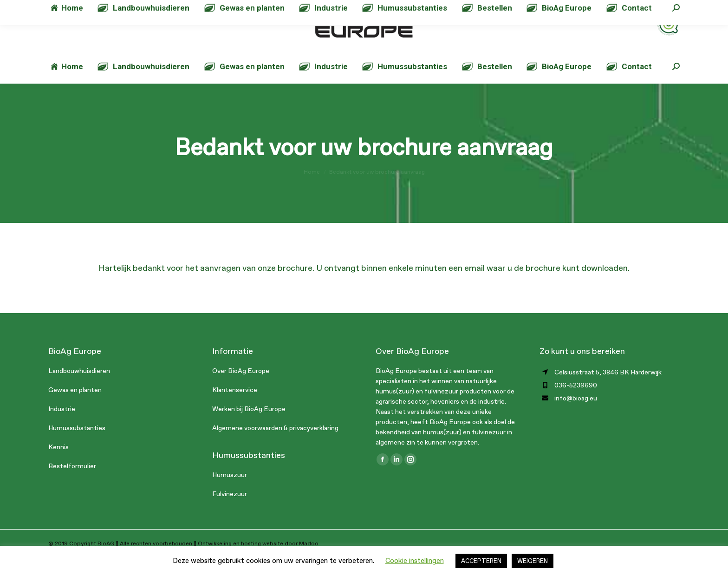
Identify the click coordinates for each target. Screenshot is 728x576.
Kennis (58, 466)
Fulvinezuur (230, 513)
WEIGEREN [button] (533, 561)
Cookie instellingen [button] (415, 561)
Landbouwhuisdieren (79, 389)
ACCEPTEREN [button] (481, 561)
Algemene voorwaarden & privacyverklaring (275, 447)
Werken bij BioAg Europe (249, 428)
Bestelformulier (72, 485)
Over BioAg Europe (241, 389)
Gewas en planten (75, 409)
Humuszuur (230, 494)
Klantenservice (235, 409)
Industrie (62, 428)
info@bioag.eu (172, 9)
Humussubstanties (77, 447)
